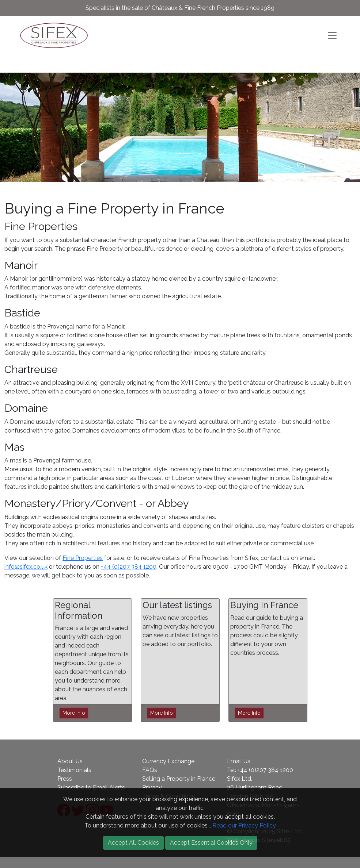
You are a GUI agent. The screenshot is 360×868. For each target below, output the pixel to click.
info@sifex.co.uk (26, 567)
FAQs (150, 770)
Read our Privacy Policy (244, 825)
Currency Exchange (168, 761)
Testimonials (74, 770)
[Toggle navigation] (332, 35)
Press (65, 779)
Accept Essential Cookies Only (211, 843)
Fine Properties (83, 558)
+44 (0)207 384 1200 (129, 567)
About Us (70, 761)
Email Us (239, 761)
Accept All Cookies (133, 843)
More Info (74, 713)
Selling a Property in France (179, 779)
